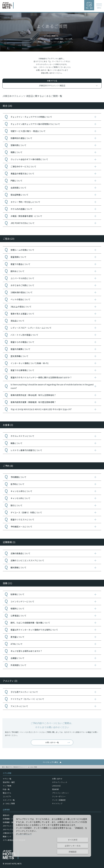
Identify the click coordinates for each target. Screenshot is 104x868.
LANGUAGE (56, 786)
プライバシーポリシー (61, 793)
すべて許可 (73, 840)
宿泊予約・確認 (9, 782)
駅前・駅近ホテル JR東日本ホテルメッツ (14, 767)
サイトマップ (57, 803)
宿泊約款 (55, 789)
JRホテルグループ (10, 829)
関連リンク (7, 836)
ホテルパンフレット (60, 782)
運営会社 (6, 815)
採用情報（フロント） (11, 819)
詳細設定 (73, 852)
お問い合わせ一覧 (52, 742)
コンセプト (7, 796)
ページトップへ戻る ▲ (52, 762)
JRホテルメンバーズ (10, 826)
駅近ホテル (7, 793)
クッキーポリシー (59, 796)
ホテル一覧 (7, 779)
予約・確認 (89, 5)
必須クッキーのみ (73, 846)
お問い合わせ (57, 779)
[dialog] (52, 836)
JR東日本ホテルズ (10, 833)
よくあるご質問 (32, 767)
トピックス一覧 (9, 800)
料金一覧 (6, 789)
